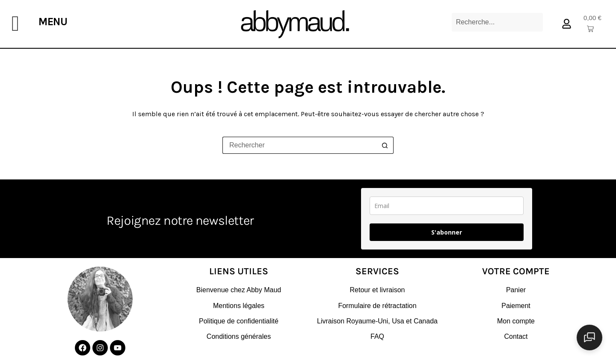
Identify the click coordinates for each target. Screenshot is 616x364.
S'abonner (447, 232)
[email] (447, 206)
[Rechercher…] (299, 145)
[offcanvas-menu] (15, 24)
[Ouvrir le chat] (595, 343)
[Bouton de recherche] (385, 145)
